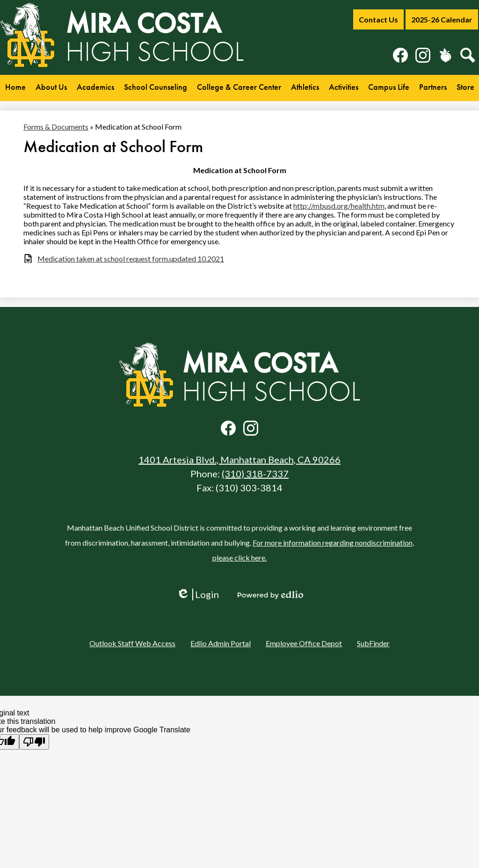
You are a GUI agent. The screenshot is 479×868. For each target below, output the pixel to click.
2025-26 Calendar (442, 19)
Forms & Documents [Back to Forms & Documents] (56, 127)
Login (198, 594)
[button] (51, 88)
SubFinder (373, 643)
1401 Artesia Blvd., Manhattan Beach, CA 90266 (239, 460)
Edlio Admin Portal (221, 643)
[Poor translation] (34, 742)
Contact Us (378, 19)
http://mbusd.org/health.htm (339, 206)
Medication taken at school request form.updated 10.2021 (131, 259)
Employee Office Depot (304, 643)
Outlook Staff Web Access (132, 643)
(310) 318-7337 (255, 474)
